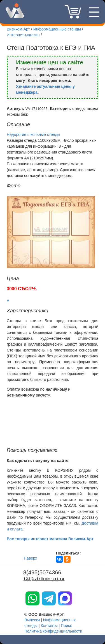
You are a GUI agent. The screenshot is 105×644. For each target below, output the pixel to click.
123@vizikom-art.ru (44, 579)
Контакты (49, 626)
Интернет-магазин (23, 35)
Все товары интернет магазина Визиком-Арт (50, 539)
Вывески (32, 620)
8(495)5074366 (53, 14)
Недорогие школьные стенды (33, 135)
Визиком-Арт (18, 29)
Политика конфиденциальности (53, 631)
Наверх (31, 558)
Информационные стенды (57, 29)
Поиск (66, 626)
